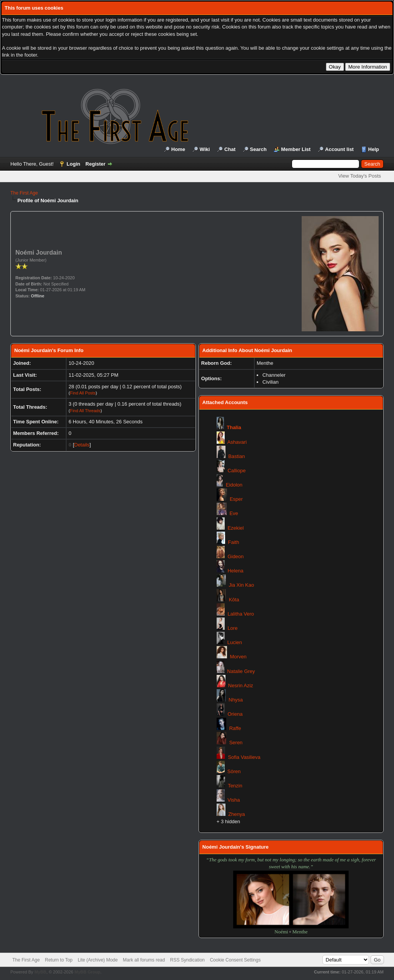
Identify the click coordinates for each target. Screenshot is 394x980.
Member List (296, 149)
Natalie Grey (241, 671)
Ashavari (237, 442)
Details (82, 445)
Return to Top (59, 960)
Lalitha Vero (241, 614)
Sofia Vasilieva (244, 757)
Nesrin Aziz (241, 685)
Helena (235, 571)
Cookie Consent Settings (235, 960)
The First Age (24, 193)
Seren (236, 743)
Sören (234, 771)
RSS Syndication (187, 960)
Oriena (235, 714)
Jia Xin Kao (241, 585)
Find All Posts (83, 393)
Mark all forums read (144, 960)
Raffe (235, 728)
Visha (234, 800)
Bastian (236, 456)
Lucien (235, 642)
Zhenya (236, 814)
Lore (232, 628)
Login (73, 164)
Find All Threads (85, 411)
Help (374, 149)
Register (95, 164)
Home (178, 149)
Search (258, 149)
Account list (339, 149)
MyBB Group (87, 972)
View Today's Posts (360, 176)
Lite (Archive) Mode (98, 960)
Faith (234, 542)
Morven (238, 657)
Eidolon (234, 485)
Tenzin (235, 786)
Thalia (234, 427)
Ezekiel (235, 528)
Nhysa (236, 700)
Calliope (236, 471)
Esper (236, 499)
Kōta (234, 600)
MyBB (40, 972)
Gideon (235, 556)
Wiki (205, 149)
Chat (230, 149)
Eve (234, 513)
